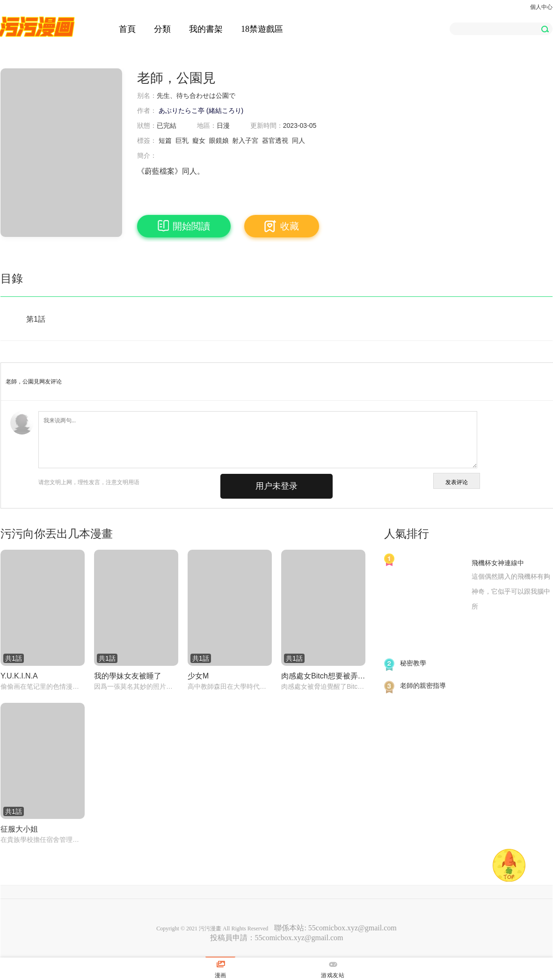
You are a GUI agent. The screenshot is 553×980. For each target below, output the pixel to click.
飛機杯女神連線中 (498, 563)
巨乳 (182, 140)
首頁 (127, 29)
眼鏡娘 (219, 140)
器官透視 (275, 140)
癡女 (199, 140)
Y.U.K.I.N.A (19, 676)
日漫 (223, 125)
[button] (545, 29)
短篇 (165, 140)
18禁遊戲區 (262, 29)
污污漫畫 (210, 928)
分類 (162, 29)
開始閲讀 (184, 226)
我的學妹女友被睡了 (128, 676)
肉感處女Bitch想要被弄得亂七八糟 (323, 676)
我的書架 (206, 29)
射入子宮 (245, 140)
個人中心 (541, 7)
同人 (298, 140)
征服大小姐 (19, 829)
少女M (198, 676)
